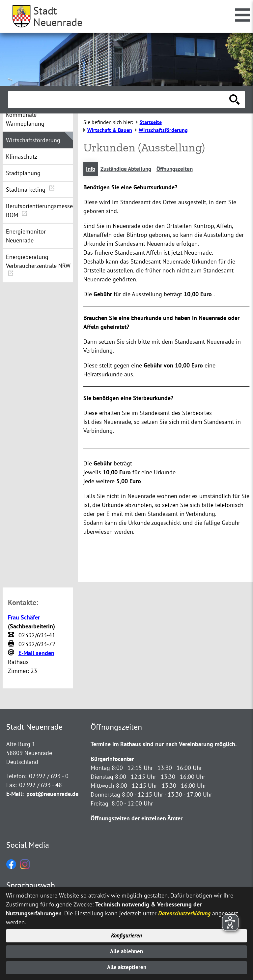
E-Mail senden (36, 653)
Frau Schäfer (24, 618)
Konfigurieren (127, 934)
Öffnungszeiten (181, 169)
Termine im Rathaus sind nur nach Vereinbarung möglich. (164, 745)
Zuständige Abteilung (129, 169)
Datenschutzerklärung (184, 911)
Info (91, 169)
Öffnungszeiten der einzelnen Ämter (137, 819)
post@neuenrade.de (52, 794)
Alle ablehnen (127, 950)
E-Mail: (15, 794)
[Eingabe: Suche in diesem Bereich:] (119, 100)
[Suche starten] (235, 100)
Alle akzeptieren (127, 967)
